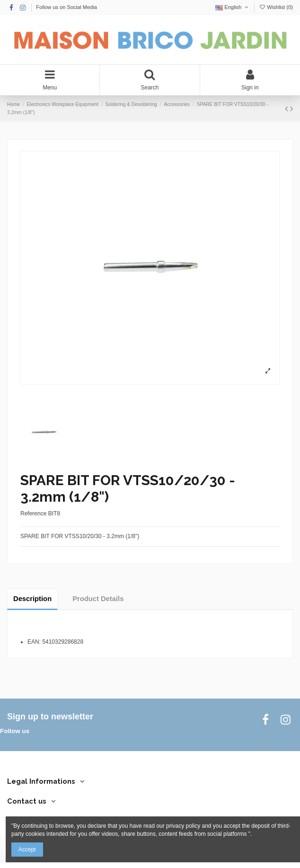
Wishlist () (276, 7)
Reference (33, 514)
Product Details (98, 599)
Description (32, 599)
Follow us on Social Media (66, 7)
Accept (27, 850)
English (233, 7)
